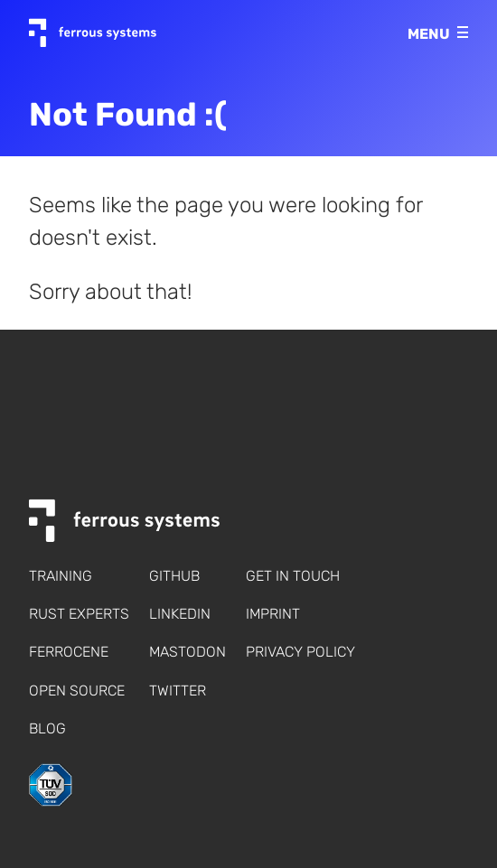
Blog (47, 728)
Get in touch (293, 576)
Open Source (77, 691)
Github (174, 576)
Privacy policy (300, 652)
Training (61, 576)
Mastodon (188, 652)
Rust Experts (79, 614)
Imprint (273, 614)
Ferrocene (69, 652)
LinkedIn (180, 614)
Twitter (178, 691)
